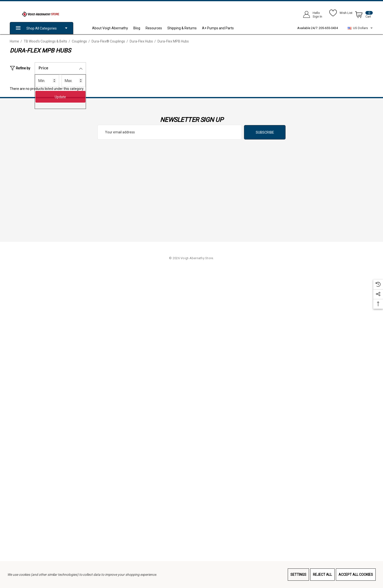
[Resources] (156, 28)
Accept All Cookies (356, 575)
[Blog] (139, 28)
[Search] (248, 13)
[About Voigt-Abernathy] (113, 28)
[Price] (60, 68)
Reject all (322, 575)
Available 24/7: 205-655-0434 (318, 28)
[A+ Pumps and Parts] (221, 28)
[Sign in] (311, 15)
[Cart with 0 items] (363, 16)
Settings (298, 575)
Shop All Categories (42, 28)
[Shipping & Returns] (185, 28)
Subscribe (265, 132)
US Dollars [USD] (360, 28)
